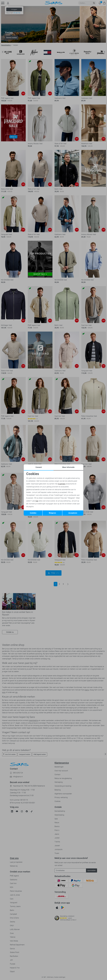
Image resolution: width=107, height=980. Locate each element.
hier (37, 501)
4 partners (62, 484)
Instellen (33, 513)
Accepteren (73, 513)
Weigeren (52, 513)
